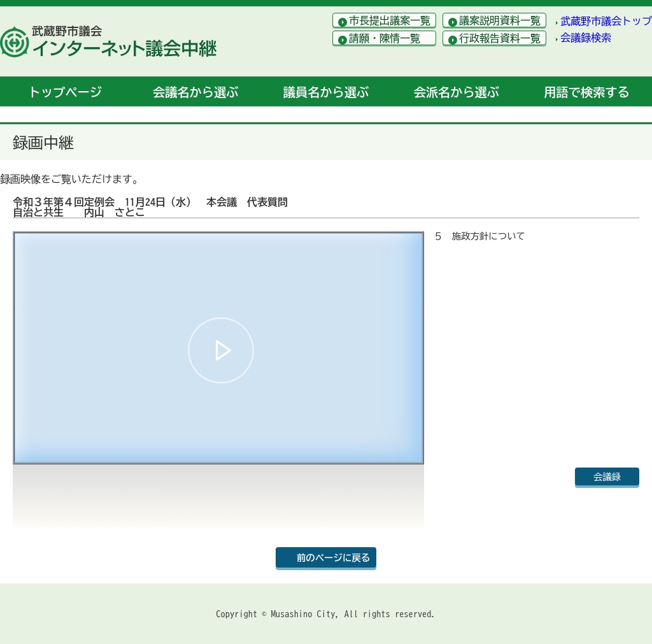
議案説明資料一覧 (500, 20)
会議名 (195, 92)
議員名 (326, 92)
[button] (221, 350)
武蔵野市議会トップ (606, 21)
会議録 (607, 477)
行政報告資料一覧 (500, 38)
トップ (65, 92)
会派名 (457, 92)
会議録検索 (586, 38)
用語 (586, 92)
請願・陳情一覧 (385, 38)
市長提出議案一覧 (390, 20)
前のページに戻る (333, 558)
